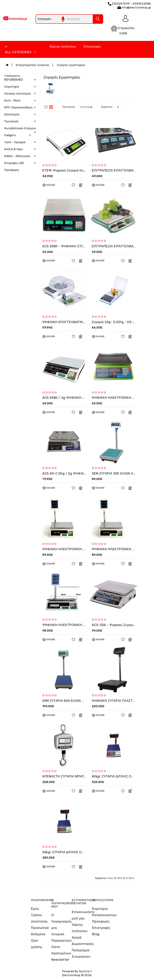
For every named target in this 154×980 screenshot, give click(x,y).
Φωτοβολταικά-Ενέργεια (21, 129)
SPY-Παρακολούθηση (21, 108)
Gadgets (18, 135)
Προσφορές (101, 921)
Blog (96, 934)
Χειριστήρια (21, 87)
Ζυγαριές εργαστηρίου (71, 65)
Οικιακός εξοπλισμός (21, 94)
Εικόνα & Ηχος (21, 149)
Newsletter (60, 960)
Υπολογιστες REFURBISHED (21, 79)
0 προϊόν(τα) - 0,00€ (123, 30)
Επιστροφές (92, 47)
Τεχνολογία (21, 122)
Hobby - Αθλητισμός (21, 156)
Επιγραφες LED (21, 163)
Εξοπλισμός (21, 115)
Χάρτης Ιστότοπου (63, 47)
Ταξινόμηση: (69, 107)
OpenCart (85, 971)
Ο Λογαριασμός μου (62, 921)
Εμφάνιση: (107, 107)
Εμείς (35, 909)
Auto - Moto (21, 101)
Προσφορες (12, 170)
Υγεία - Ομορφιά (21, 142)
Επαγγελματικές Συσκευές (33, 65)
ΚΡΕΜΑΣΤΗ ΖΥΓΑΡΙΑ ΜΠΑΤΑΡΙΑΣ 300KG (73, 776)
